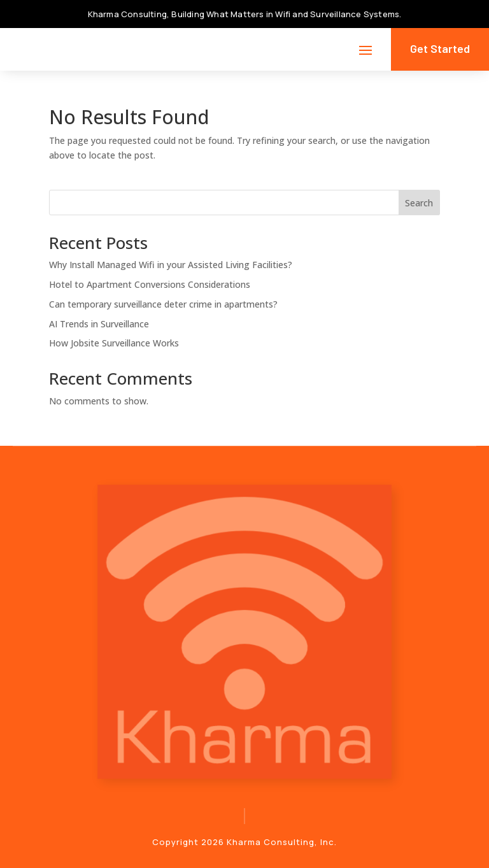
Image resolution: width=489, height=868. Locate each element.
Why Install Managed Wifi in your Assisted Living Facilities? (171, 265)
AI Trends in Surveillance (99, 324)
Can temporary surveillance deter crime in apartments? (163, 304)
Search (419, 203)
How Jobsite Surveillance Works (114, 343)
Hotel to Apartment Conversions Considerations (150, 284)
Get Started (440, 48)
